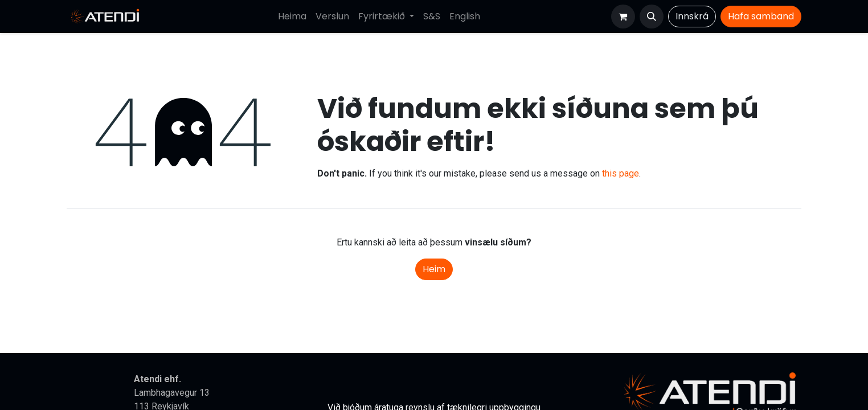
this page (621, 173)
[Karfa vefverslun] (623, 17)
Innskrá (692, 16)
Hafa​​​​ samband (761, 16)
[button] (652, 17)
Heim (434, 269)
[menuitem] (292, 17)
